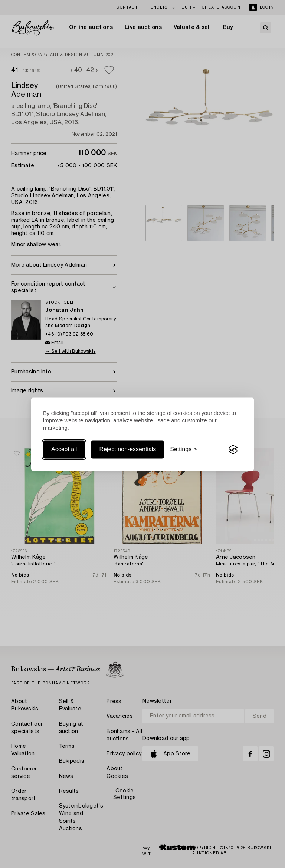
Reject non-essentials (127, 450)
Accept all (64, 450)
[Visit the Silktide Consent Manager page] (233, 450)
